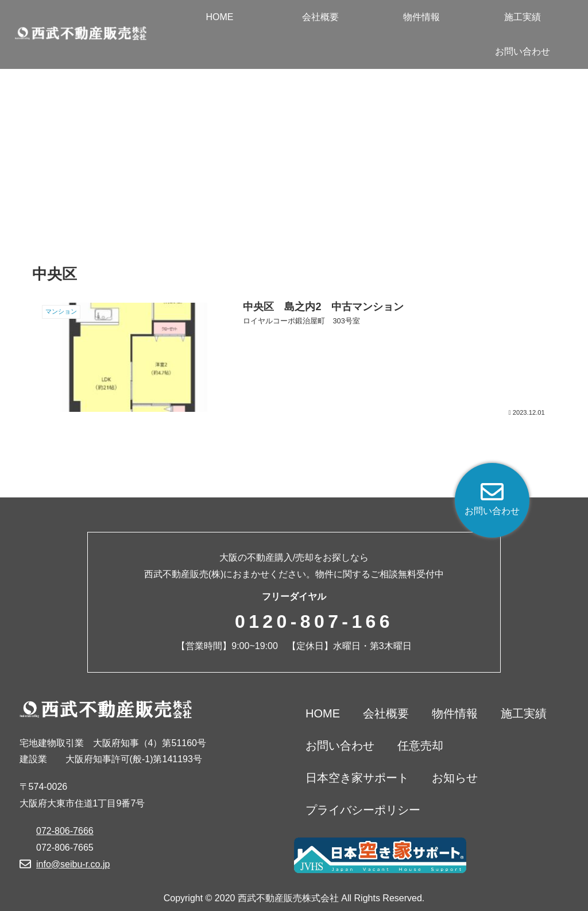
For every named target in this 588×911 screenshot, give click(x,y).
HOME (323, 713)
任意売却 (420, 746)
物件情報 (455, 713)
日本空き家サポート (357, 778)
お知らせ (455, 778)
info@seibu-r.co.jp (73, 864)
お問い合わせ (340, 746)
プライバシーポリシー (363, 810)
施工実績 (524, 713)
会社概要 (386, 713)
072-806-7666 (65, 831)
